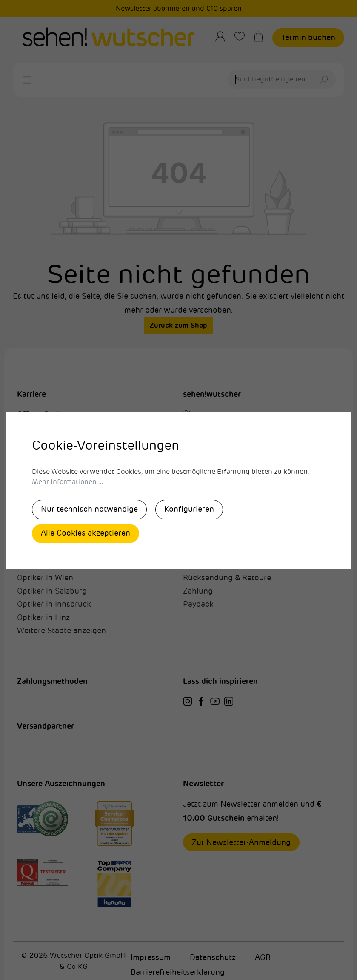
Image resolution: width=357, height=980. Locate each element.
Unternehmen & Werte (223, 427)
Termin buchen (308, 37)
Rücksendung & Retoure (227, 578)
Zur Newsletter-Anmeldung (241, 842)
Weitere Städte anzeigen (61, 631)
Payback (198, 604)
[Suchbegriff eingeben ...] (271, 79)
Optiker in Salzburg (52, 591)
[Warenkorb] (263, 36)
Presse (195, 467)
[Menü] (27, 80)
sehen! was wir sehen (56, 454)
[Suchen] (325, 79)
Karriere (31, 394)
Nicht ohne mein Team (58, 480)
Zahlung (198, 591)
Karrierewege (41, 427)
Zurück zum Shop (178, 325)
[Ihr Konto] (224, 36)
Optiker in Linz (43, 617)
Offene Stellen (43, 414)
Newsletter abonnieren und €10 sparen (179, 9)
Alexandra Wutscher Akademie (73, 441)
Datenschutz (213, 957)
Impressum (151, 957)
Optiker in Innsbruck (54, 604)
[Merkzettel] (244, 36)
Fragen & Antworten (220, 565)
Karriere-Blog (41, 493)
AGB (263, 957)
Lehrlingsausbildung (54, 467)
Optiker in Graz (44, 565)
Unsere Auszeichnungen (227, 441)
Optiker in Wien (45, 578)
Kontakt (197, 454)
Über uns (199, 414)
